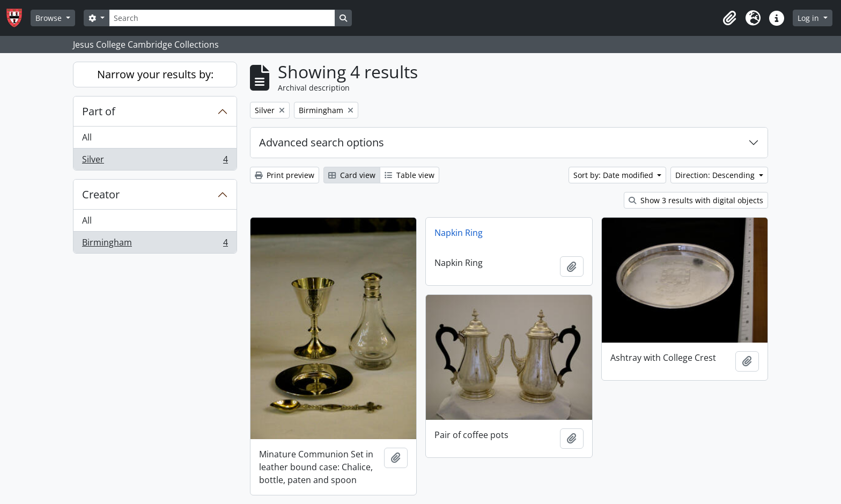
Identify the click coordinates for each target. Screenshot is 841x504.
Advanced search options (322, 142)
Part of (99, 111)
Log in (809, 18)
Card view (352, 175)
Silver (155, 161)
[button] (729, 18)
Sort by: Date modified (614, 175)
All (87, 137)
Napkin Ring (459, 233)
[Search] (222, 18)
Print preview (285, 175)
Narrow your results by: (155, 74)
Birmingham (155, 244)
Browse (50, 18)
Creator (101, 194)
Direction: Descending (716, 175)
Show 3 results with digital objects (696, 200)
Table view (410, 175)
